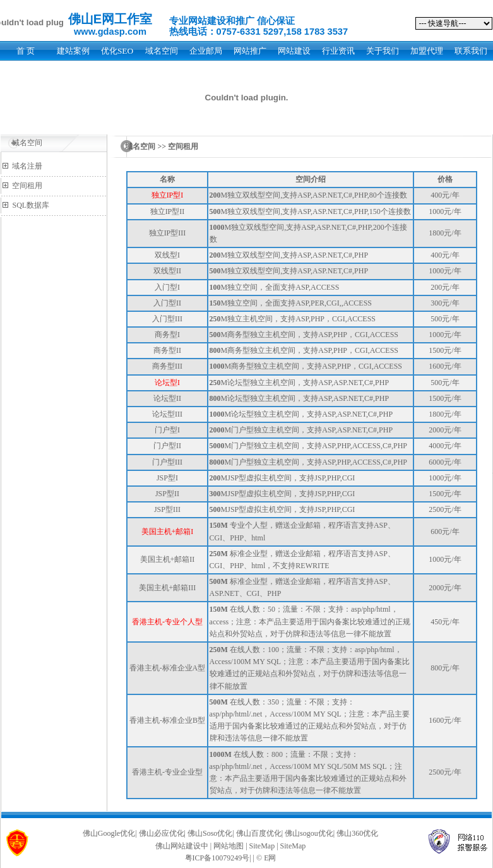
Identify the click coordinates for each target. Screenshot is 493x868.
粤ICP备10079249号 (217, 858)
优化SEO (117, 51)
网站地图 (229, 846)
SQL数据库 (31, 205)
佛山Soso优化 (210, 833)
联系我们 (471, 51)
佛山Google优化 (109, 833)
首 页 (26, 51)
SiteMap (262, 846)
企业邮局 (206, 51)
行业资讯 (338, 51)
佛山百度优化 (259, 833)
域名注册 (27, 166)
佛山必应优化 (162, 833)
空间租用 (27, 186)
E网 (270, 858)
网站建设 (294, 51)
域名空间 (162, 51)
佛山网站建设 (178, 846)
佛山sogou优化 (309, 833)
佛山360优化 (357, 833)
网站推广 (250, 51)
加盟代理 (427, 51)
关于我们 (383, 51)
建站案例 (73, 51)
